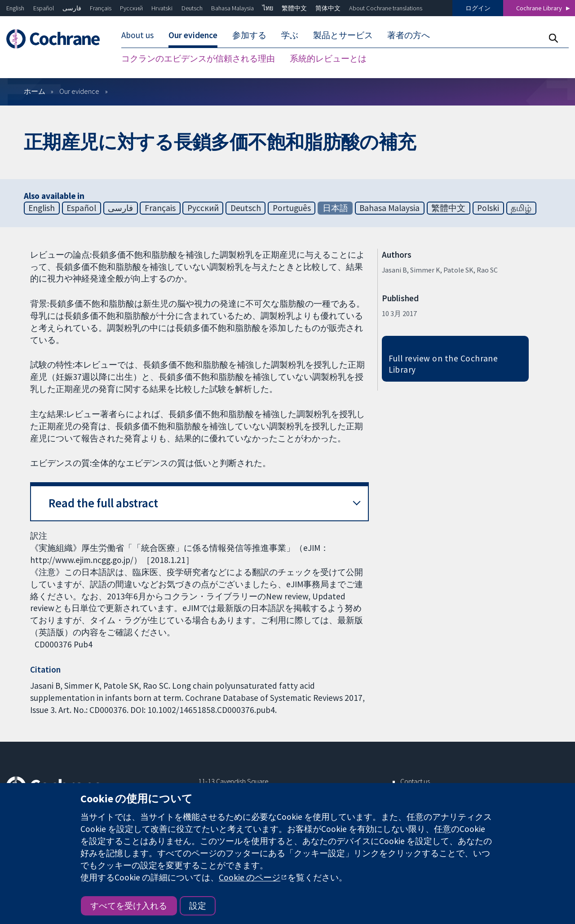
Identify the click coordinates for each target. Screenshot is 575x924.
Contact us (415, 781)
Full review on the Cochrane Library (443, 364)
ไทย (268, 8)
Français (101, 8)
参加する (249, 35)
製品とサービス (343, 35)
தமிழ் (521, 208)
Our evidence (193, 35)
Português (292, 208)
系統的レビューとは (328, 58)
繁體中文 (294, 8)
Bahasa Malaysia (232, 8)
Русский (131, 8)
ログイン (478, 8)
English (15, 8)
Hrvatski (162, 8)
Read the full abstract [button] (103, 503)
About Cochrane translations (386, 8)
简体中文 (328, 8)
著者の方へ (409, 35)
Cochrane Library (539, 8)
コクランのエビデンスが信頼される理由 (198, 58)
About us (137, 35)
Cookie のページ (250, 877)
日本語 (335, 208)
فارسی (72, 8)
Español (44, 8)
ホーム (35, 91)
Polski (488, 208)
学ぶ (290, 35)
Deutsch (192, 8)
